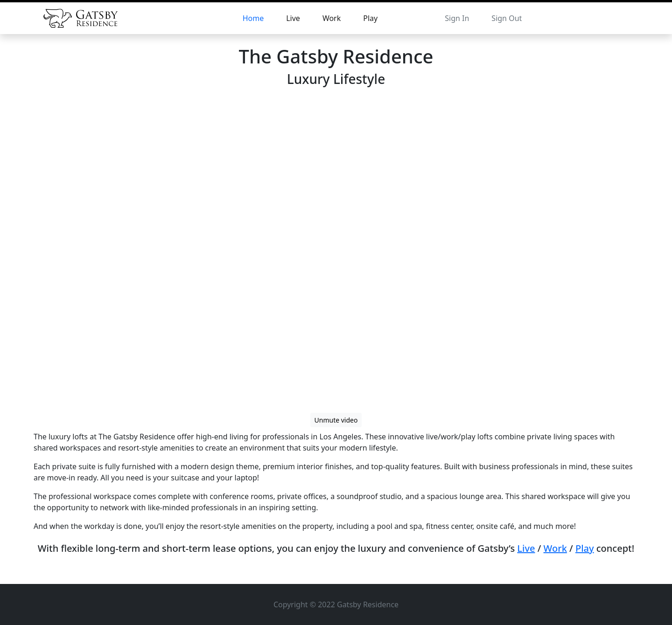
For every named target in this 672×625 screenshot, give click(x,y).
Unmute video (336, 420)
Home (253, 18)
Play (370, 18)
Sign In (457, 18)
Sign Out (507, 18)
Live (293, 18)
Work (332, 18)
